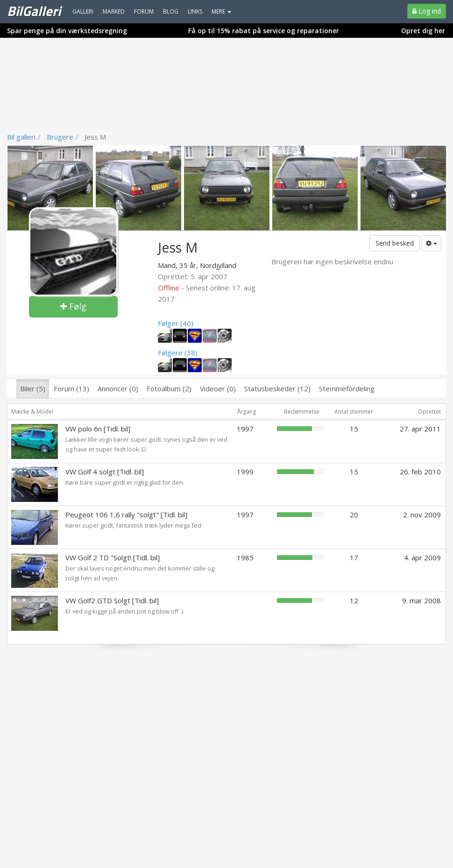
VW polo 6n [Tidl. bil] (98, 429)
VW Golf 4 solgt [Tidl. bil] (105, 472)
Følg (73, 306)
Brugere (60, 137)
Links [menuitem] (195, 11)
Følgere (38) (178, 353)
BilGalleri (34, 11)
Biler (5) (33, 388)
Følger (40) (176, 323)
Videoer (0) (218, 388)
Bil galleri (21, 137)
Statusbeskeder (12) (277, 388)
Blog (171, 11)
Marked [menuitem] (114, 11)
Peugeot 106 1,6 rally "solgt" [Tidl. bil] (126, 515)
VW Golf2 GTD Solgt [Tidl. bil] (112, 600)
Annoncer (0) (118, 388)
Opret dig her (423, 31)
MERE (221, 11)
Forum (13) (71, 388)
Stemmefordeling (347, 388)
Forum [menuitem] (144, 11)
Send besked (395, 243)
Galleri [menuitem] (83, 11)
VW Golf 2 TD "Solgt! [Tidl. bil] (113, 557)
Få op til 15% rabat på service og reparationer (264, 31)
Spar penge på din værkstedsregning (67, 31)
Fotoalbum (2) (169, 388)
